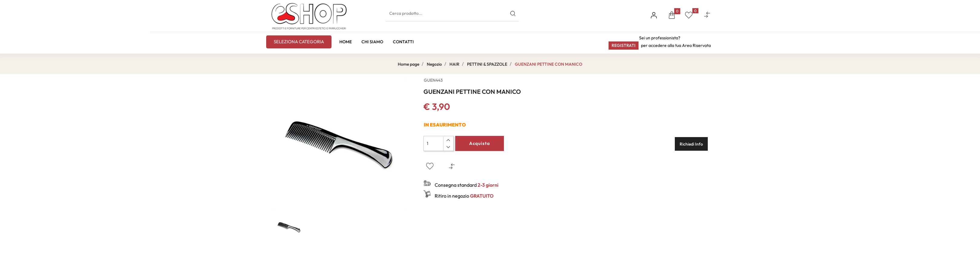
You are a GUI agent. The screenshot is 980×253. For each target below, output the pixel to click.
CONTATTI (403, 42)
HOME (346, 42)
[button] (672, 16)
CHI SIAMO (372, 42)
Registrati (624, 45)
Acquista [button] (480, 143)
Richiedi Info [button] (691, 144)
